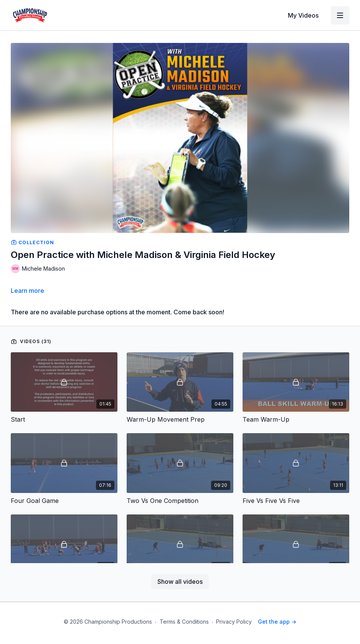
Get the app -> (277, 622)
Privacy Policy (234, 622)
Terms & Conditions (184, 622)
